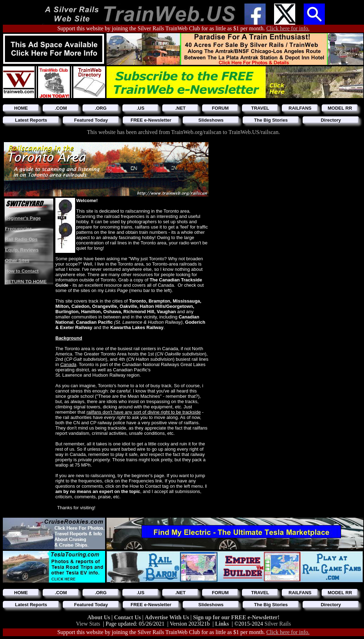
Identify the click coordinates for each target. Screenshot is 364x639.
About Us (99, 617)
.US (141, 108)
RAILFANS (300, 108)
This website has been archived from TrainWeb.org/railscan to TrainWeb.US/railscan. (184, 132)
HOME (21, 108)
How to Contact (22, 271)
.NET (181, 108)
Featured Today (91, 120)
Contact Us (128, 617)
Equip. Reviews (22, 250)
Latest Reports (31, 120)
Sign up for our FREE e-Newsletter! (236, 617)
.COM (61, 108)
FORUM (220, 108)
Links (222, 624)
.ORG (101, 108)
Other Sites (17, 260)
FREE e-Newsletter (151, 120)
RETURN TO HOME (26, 282)
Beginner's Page (23, 218)
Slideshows (211, 120)
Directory (331, 120)
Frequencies (19, 229)
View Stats (88, 624)
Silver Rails (278, 624)
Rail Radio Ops (21, 239)
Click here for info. (288, 28)
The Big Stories (271, 120)
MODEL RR (340, 108)
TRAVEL (260, 108)
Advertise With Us (168, 617)
